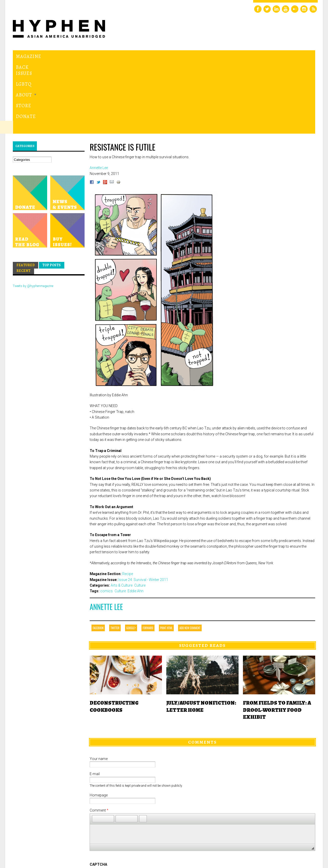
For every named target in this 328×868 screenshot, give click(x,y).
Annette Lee (106, 536)
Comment (99, 740)
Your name (99, 688)
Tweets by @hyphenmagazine (33, 215)
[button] (96, 748)
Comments (202, 672)
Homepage (99, 724)
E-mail (95, 703)
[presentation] (129, 812)
